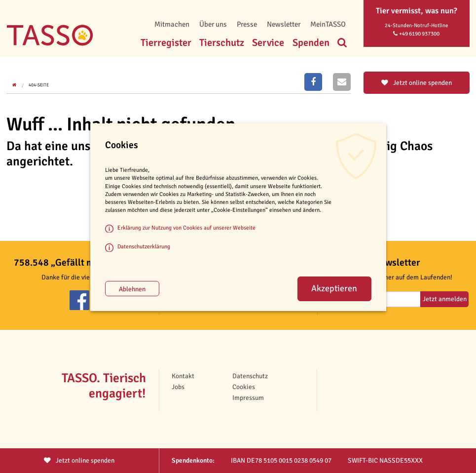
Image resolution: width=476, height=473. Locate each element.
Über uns (213, 24)
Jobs (178, 387)
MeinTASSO (328, 24)
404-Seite (39, 85)
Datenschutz (250, 376)
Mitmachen (172, 24)
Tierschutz (222, 43)
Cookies (244, 387)
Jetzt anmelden (445, 299)
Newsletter (284, 24)
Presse (247, 24)
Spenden (311, 43)
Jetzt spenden (79, 460)
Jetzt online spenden (417, 83)
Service (268, 43)
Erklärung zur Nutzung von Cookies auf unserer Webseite (186, 228)
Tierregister (166, 43)
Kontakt (183, 376)
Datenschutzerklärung (144, 246)
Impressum (248, 398)
